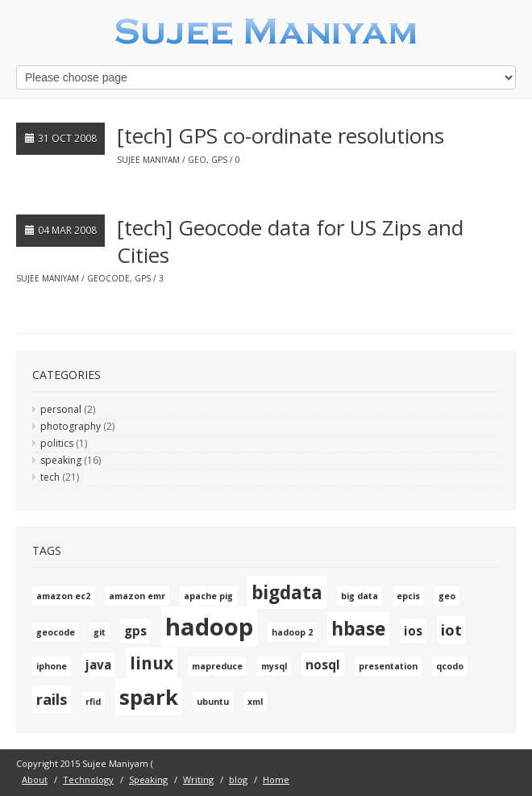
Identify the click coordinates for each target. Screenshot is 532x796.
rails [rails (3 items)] (52, 699)
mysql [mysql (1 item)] (274, 666)
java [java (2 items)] (98, 665)
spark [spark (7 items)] (149, 697)
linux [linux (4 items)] (152, 663)
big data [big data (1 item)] (360, 596)
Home (276, 779)
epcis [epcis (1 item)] (408, 596)
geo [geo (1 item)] (447, 596)
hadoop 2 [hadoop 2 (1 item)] (292, 632)
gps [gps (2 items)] (135, 631)
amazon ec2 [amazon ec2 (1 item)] (63, 596)
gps (219, 160)
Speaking (148, 779)
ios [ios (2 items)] (413, 631)
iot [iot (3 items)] (451, 630)
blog (238, 779)
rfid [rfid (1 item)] (93, 702)
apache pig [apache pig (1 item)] (208, 596)
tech (50, 477)
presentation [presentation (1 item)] (388, 666)
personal (61, 409)
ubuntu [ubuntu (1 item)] (213, 702)
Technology (88, 779)
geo (197, 160)
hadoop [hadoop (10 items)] (209, 627)
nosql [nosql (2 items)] (323, 665)
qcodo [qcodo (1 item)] (450, 666)
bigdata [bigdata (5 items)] (287, 592)
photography (71, 426)
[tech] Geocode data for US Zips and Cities (290, 241)
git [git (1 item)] (100, 632)
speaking (61, 460)
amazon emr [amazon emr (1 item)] (137, 596)
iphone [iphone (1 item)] (52, 666)
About (35, 779)
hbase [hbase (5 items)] (358, 629)
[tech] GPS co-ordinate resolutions (281, 135)
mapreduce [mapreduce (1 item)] (217, 666)
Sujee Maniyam (148, 160)
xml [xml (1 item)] (255, 702)
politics (57, 443)
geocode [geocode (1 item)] (56, 632)
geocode (108, 278)
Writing (198, 779)
